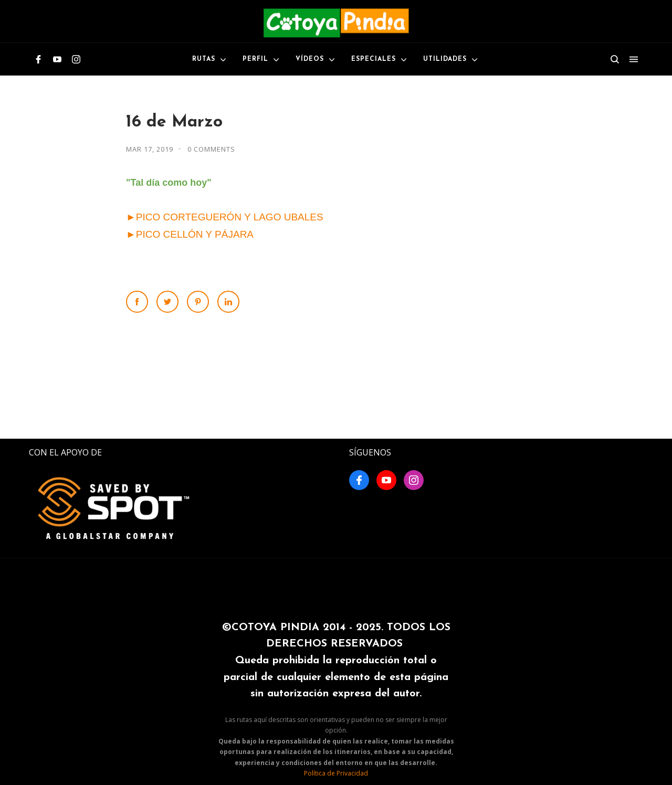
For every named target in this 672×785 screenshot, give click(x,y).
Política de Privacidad (336, 773)
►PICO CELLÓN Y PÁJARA (190, 234)
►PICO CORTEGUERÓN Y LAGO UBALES (225, 217)
